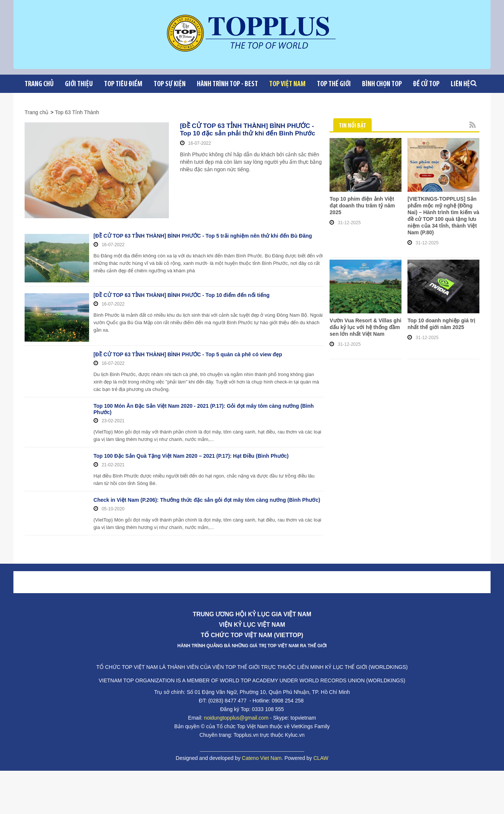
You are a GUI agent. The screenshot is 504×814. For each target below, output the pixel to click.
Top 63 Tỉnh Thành (77, 112)
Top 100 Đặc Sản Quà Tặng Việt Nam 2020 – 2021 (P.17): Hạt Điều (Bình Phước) (191, 449)
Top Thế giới (334, 84)
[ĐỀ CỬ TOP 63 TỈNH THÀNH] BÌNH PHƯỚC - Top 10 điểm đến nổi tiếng (182, 292)
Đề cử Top (426, 84)
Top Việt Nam (287, 84)
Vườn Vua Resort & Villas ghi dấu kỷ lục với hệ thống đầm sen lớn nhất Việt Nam (365, 327)
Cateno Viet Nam (262, 751)
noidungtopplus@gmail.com (236, 711)
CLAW (321, 751)
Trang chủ (39, 84)
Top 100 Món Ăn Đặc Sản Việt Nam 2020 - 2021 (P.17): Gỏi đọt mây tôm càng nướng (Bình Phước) (204, 402)
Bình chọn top (382, 84)
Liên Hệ (460, 84)
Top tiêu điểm (123, 84)
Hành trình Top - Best (227, 84)
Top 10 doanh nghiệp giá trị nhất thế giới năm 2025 (441, 324)
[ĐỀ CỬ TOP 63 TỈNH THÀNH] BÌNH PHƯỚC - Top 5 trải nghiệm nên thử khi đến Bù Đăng (203, 236)
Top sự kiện (170, 84)
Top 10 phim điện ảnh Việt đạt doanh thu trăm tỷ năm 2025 (362, 206)
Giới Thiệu (79, 84)
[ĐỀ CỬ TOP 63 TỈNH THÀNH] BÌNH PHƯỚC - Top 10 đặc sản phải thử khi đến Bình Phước (247, 130)
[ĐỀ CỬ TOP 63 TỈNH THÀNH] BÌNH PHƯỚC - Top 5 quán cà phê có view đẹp (188, 347)
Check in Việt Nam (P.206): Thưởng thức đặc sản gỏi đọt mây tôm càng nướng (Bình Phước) (207, 493)
